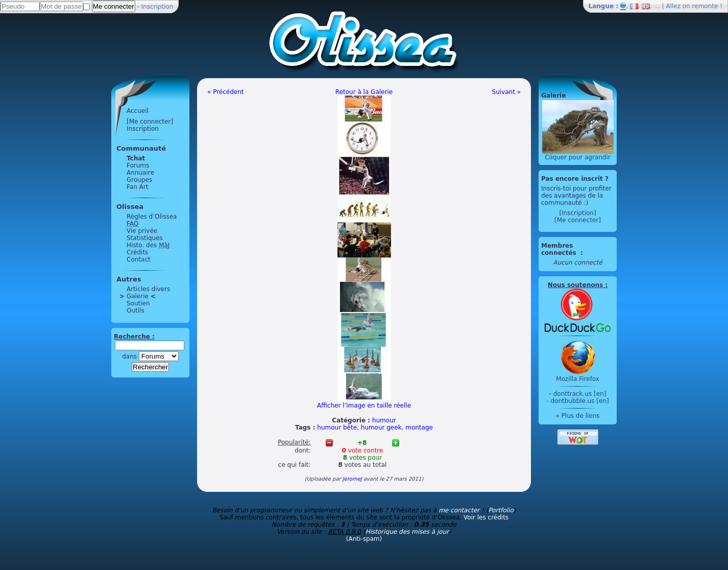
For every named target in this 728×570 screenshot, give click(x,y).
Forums (138, 165)
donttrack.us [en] (580, 394)
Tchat (136, 158)
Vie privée (142, 231)
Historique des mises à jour (407, 532)
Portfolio (501, 510)
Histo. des (148, 245)
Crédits (137, 252)
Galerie (138, 296)
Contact (139, 259)
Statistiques (145, 238)
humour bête (337, 427)
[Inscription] (577, 213)
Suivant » (506, 92)
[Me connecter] (150, 122)
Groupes (139, 180)
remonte (705, 6)
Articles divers (148, 289)
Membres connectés (560, 249)
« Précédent (226, 92)
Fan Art (137, 187)
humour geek (381, 427)
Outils (136, 311)
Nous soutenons (575, 285)
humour (384, 420)
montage (419, 427)
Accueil (138, 111)
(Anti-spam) (364, 539)
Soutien (138, 303)
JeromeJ (352, 479)
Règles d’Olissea (152, 217)
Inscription (157, 7)
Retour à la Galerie (364, 92)
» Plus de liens (577, 416)
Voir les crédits (486, 517)
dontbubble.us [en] (579, 401)
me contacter (459, 510)
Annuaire (140, 173)
